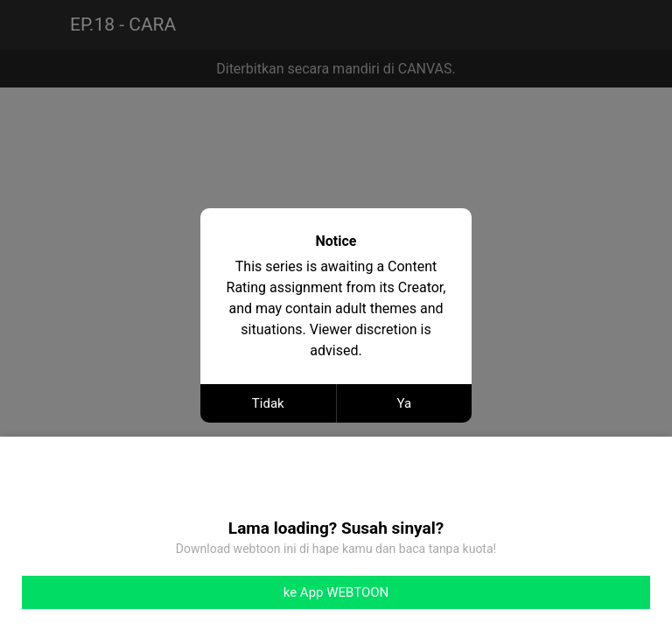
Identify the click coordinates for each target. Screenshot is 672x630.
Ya (404, 403)
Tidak (268, 403)
